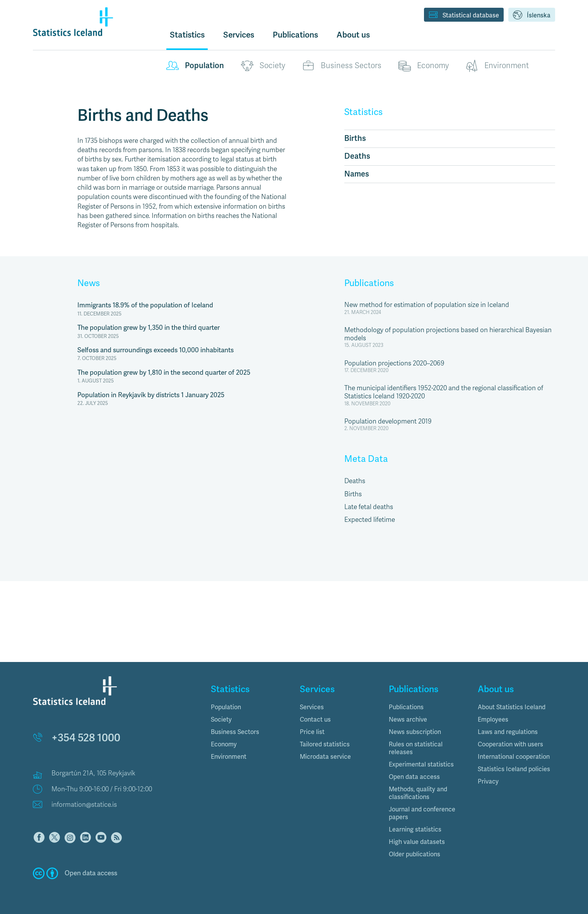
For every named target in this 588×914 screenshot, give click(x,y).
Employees (493, 720)
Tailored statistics (325, 744)
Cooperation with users (510, 744)
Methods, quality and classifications (418, 793)
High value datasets (417, 842)
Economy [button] (224, 744)
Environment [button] (229, 757)
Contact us (315, 720)
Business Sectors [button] (235, 732)
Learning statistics (415, 830)
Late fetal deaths (369, 507)
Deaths (357, 156)
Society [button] (221, 720)
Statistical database (464, 15)
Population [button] (226, 707)
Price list (312, 732)
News (89, 283)
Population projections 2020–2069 (394, 363)
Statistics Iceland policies (514, 769)
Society (263, 66)
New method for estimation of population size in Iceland (427, 305)
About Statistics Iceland (512, 707)
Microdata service (325, 757)
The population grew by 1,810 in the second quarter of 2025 (164, 373)
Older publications (415, 854)
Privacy (488, 782)
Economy (424, 66)
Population (195, 66)
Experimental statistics (421, 765)
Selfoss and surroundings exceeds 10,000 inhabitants (156, 350)
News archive (408, 720)
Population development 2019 (388, 421)
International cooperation (514, 757)
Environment (497, 66)
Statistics (187, 35)
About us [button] (353, 35)
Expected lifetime (370, 520)
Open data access (414, 777)
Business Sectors (342, 66)
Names (357, 174)
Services (312, 707)
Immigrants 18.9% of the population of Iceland (145, 305)
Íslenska (532, 15)
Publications (369, 283)
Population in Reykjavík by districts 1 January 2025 (151, 395)
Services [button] (239, 35)
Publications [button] (295, 35)
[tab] (250, 707)
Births (355, 138)
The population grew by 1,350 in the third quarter (149, 328)
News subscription (415, 732)
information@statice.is (84, 805)
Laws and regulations (508, 732)
